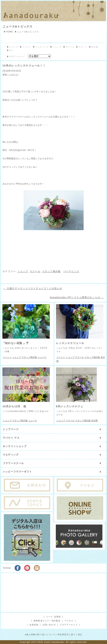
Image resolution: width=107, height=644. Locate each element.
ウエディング (11, 455)
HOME (9, 32)
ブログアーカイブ (69, 625)
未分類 (95, 47)
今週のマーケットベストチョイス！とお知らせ (33, 288)
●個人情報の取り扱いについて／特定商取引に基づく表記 (53, 634)
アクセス (69, 621)
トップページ (11, 429)
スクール (70, 47)
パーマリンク (71, 271)
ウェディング (42, 47)
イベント (27, 47)
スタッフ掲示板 (51, 271)
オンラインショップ (15, 446)
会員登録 (34, 625)
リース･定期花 (53, 617)
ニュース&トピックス (18, 26)
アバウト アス (11, 438)
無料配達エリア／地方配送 (47, 621)
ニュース (14, 47)
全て (11, 50)
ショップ (57, 47)
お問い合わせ (49, 625)
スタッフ (83, 47)
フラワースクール (13, 463)
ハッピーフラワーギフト (17, 472)
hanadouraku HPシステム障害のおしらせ (77, 297)
